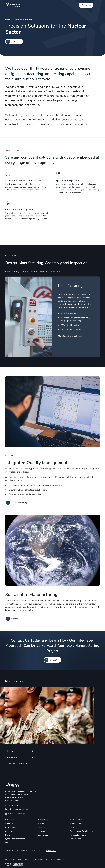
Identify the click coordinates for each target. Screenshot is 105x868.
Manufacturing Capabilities (70, 336)
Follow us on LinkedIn (16, 814)
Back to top (51, 850)
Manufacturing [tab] (12, 272)
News (8, 835)
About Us (9, 823)
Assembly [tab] (43, 272)
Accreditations (50, 860)
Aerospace (42, 831)
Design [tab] (24, 272)
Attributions (60, 860)
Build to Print (76, 839)
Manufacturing (76, 823)
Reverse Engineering (79, 835)
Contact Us (10, 843)
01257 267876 (12, 806)
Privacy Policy (10, 860)
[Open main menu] (97, 5)
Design (73, 827)
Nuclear (41, 823)
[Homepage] (11, 5)
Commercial (43, 835)
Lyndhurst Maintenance (15, 839)
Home (8, 19)
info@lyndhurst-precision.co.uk (18, 809)
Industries (18, 19)
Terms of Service (23, 860)
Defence (41, 827)
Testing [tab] (33, 272)
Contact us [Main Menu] (86, 5)
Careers (8, 831)
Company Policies (37, 860)
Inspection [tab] (55, 272)
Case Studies (11, 827)
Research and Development (82, 831)
